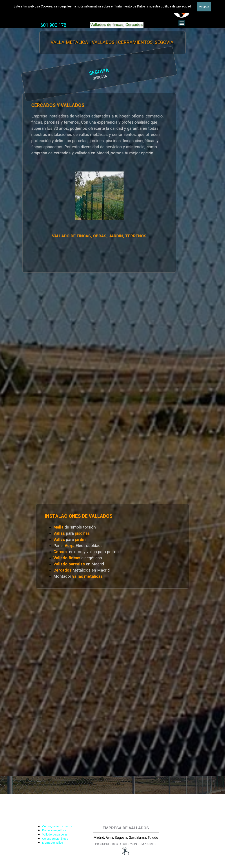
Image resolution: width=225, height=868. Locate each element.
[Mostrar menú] (182, 23)
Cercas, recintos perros (57, 826)
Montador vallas (53, 843)
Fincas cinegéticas (54, 830)
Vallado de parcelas (55, 835)
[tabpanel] (53, 25)
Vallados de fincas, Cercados (117, 25)
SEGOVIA (61, 72)
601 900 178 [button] (53, 25)
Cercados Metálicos (55, 839)
